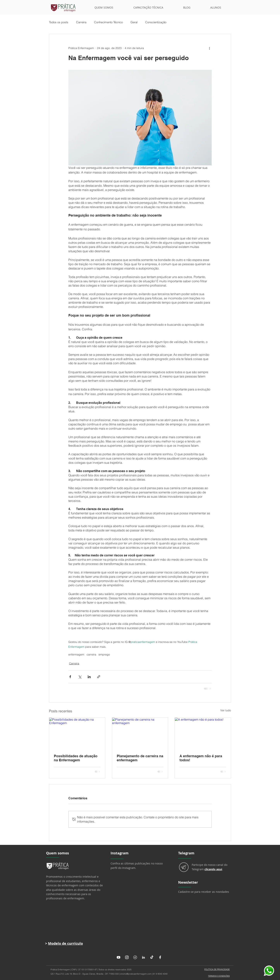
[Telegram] (135, 957)
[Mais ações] (209, 48)
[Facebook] (160, 957)
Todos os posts (59, 22)
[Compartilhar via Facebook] (70, 677)
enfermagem (76, 655)
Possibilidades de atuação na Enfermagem (76, 758)
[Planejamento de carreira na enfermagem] (140, 733)
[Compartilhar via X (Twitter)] (80, 677)
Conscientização (156, 22)
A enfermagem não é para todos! (201, 758)
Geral (134, 22)
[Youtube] (119, 957)
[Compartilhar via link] (99, 677)
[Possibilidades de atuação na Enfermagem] (77, 733)
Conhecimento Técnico (108, 22)
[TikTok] (152, 957)
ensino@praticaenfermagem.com (136, 974)
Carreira (81, 22)
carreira (91, 655)
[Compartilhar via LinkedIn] (89, 677)
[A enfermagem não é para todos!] (203, 733)
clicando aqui (213, 869)
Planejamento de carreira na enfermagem (140, 758)
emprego (104, 655)
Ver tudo (226, 710)
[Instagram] (127, 957)
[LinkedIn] (143, 957)
